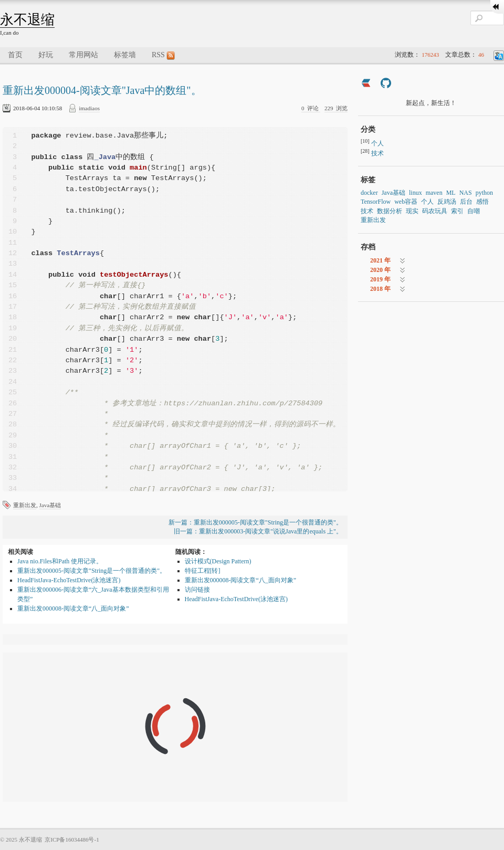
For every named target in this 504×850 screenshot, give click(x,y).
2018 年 (380, 289)
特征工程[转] (203, 571)
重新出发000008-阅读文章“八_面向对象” (73, 608)
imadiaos (89, 108)
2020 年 (380, 270)
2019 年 (380, 279)
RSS (163, 55)
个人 (377, 143)
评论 (311, 108)
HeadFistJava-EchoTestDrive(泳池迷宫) (69, 580)
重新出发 (25, 505)
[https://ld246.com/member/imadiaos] (366, 84)
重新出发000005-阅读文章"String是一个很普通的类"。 (92, 571)
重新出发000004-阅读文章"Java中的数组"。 (102, 90)
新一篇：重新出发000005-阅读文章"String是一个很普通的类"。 (255, 522)
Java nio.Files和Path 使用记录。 (60, 561)
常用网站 (83, 55)
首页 (15, 55)
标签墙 (125, 55)
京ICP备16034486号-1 (72, 839)
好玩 (46, 55)
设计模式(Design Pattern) (218, 561)
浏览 (336, 108)
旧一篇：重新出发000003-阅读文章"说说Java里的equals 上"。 (258, 531)
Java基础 (50, 505)
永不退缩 (27, 20)
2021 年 (380, 260)
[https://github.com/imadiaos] (386, 84)
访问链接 (197, 590)
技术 (377, 153)
